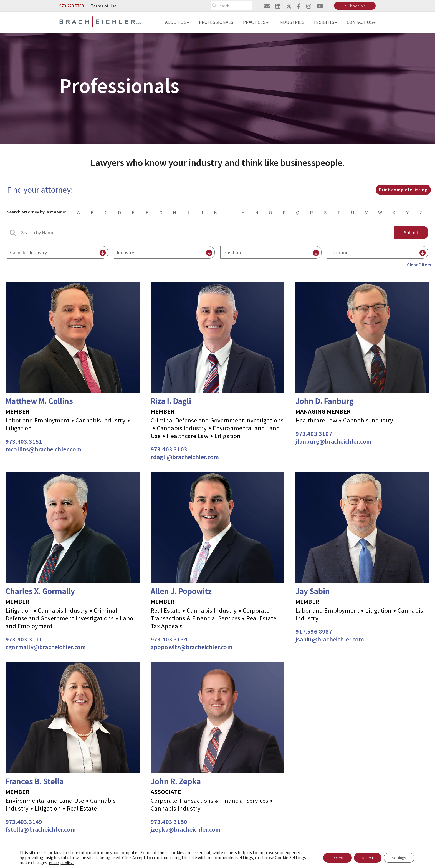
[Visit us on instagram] (309, 6)
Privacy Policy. (61, 863)
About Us (177, 22)
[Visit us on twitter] (289, 6)
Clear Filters (419, 265)
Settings (399, 858)
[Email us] (267, 6)
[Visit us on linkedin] (278, 6)
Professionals (216, 22)
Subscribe (356, 6)
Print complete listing (403, 190)
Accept (337, 858)
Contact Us (361, 22)
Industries (291, 22)
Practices (256, 22)
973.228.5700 (72, 6)
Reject (368, 858)
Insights (326, 22)
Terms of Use (104, 6)
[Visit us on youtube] (320, 6)
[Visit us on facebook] (299, 6)
